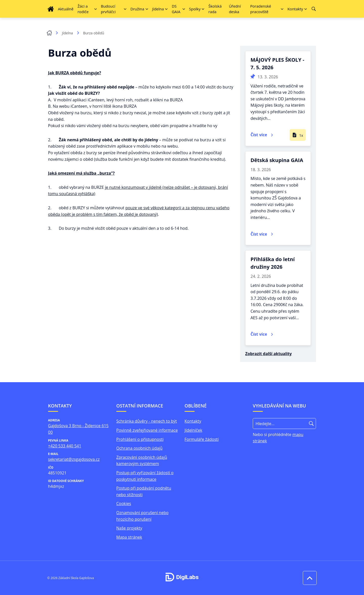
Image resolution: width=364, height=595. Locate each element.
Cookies (124, 504)
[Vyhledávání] (314, 9)
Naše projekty (129, 528)
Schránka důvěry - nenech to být (147, 421)
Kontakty (193, 421)
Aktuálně (66, 9)
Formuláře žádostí (202, 439)
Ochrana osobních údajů (139, 448)
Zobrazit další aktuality (268, 354)
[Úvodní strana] (51, 9)
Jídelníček (193, 430)
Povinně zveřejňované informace (147, 430)
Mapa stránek (129, 537)
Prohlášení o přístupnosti (140, 439)
